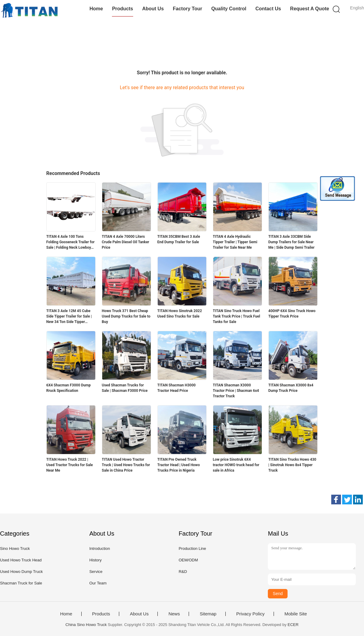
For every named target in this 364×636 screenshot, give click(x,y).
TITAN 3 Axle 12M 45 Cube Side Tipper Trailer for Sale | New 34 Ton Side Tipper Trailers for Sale (69, 317)
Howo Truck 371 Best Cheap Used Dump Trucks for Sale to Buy (126, 316)
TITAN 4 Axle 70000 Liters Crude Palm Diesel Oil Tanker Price (126, 242)
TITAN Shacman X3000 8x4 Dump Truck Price (291, 388)
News (174, 614)
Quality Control (229, 9)
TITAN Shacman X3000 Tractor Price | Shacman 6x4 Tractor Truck (236, 391)
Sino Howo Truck (15, 549)
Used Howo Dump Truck (21, 572)
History (95, 560)
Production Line (192, 549)
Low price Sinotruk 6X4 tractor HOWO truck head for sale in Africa (236, 465)
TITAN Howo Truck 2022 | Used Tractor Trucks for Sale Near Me (70, 465)
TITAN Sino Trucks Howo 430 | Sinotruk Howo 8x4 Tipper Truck (292, 465)
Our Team (98, 583)
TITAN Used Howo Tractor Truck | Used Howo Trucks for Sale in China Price (126, 465)
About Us (153, 9)
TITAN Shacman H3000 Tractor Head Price (177, 388)
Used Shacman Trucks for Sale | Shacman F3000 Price (125, 388)
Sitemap (208, 614)
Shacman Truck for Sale (21, 583)
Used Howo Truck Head (21, 560)
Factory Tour (188, 9)
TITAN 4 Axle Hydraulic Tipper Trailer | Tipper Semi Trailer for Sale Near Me (235, 242)
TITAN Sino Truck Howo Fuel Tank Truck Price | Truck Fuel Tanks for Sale (237, 316)
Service (96, 572)
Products (122, 9)
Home (96, 9)
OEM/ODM (188, 560)
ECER (293, 625)
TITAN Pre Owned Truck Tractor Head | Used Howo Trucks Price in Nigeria (179, 465)
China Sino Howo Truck (86, 625)
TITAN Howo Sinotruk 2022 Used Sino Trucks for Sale (180, 314)
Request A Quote (310, 9)
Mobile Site (296, 614)
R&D (183, 572)
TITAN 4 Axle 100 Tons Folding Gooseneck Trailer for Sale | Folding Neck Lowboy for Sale (71, 242)
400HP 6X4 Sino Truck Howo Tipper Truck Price (292, 314)
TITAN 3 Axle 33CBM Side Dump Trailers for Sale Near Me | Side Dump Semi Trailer (292, 242)
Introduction (99, 549)
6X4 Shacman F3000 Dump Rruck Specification (69, 388)
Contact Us (268, 9)
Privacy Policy (250, 614)
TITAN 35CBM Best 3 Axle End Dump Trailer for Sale (179, 239)
